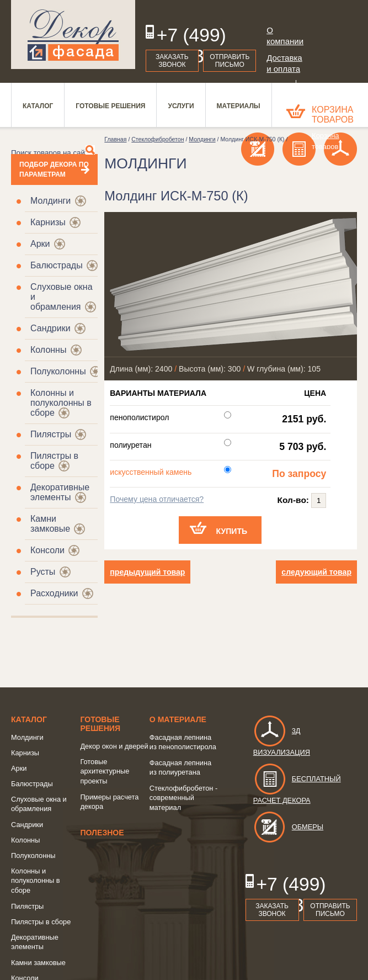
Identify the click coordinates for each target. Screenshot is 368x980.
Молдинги (50, 201)
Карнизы (48, 222)
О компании (284, 36)
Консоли (47, 550)
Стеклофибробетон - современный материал (183, 798)
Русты (43, 572)
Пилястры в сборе (41, 922)
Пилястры (51, 434)
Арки (40, 244)
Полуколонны (58, 371)
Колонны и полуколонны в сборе (36, 881)
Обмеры (288, 827)
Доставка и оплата (284, 63)
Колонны (48, 350)
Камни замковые (50, 524)
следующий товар (316, 572)
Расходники (54, 593)
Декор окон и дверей (114, 746)
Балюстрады (57, 265)
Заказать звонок (172, 61)
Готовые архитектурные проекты (105, 771)
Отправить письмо (230, 61)
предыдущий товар (147, 572)
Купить (231, 531)
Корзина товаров (333, 115)
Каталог (29, 719)
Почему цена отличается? (157, 499)
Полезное (102, 833)
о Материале (178, 719)
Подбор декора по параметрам (54, 169)
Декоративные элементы (60, 492)
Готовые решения (100, 724)
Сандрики (50, 328)
